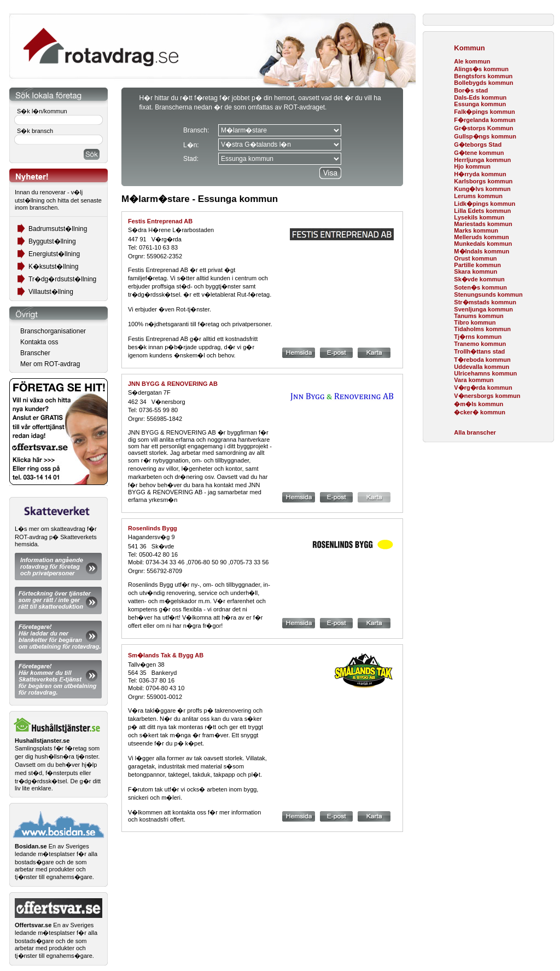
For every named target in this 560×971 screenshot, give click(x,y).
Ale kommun (472, 61)
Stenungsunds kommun (488, 294)
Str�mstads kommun (485, 302)
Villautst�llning (51, 292)
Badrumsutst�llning (58, 229)
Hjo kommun (472, 166)
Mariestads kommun (483, 224)
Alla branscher (475, 432)
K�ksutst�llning (53, 267)
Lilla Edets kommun (482, 211)
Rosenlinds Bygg (153, 528)
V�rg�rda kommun (483, 388)
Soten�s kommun (480, 287)
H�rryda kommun (480, 174)
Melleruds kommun (481, 237)
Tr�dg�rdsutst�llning (62, 279)
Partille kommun (477, 265)
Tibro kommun (475, 322)
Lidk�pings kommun (485, 204)
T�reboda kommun (482, 360)
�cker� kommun (480, 412)
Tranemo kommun (480, 344)
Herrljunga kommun (482, 160)
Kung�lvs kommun (482, 189)
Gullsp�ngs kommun (485, 136)
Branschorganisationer (53, 331)
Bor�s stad (471, 90)
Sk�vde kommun (479, 279)
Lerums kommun (478, 196)
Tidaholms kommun (482, 329)
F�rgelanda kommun (485, 120)
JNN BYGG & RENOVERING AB (173, 384)
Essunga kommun (480, 104)
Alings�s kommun (481, 69)
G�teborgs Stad (478, 145)
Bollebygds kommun (483, 83)
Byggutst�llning (52, 241)
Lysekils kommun (479, 217)
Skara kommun (476, 271)
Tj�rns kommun (478, 337)
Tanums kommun (479, 316)
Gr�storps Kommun (483, 128)
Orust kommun (475, 258)
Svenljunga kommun (483, 309)
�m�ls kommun (479, 404)
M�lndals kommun (482, 251)
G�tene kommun (479, 153)
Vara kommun (474, 380)
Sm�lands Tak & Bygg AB (166, 655)
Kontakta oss (39, 342)
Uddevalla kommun (482, 367)
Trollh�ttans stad (479, 351)
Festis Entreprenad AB (160, 221)
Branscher (35, 353)
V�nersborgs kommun (487, 396)
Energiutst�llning (54, 254)
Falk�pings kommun (484, 112)
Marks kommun (476, 230)
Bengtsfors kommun (483, 76)
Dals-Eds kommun (480, 97)
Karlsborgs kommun (483, 181)
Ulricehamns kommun (485, 373)
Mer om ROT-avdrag (50, 364)
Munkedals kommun (483, 244)
